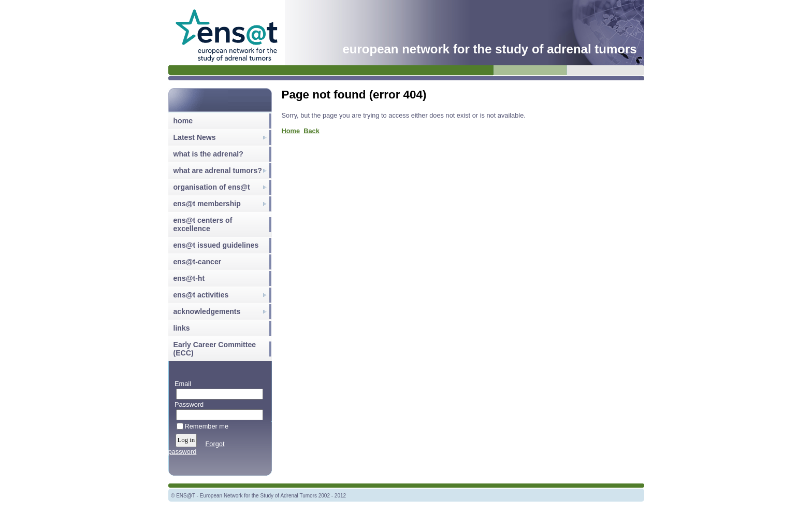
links (182, 328)
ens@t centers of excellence (203, 224)
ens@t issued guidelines (216, 245)
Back (311, 131)
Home (291, 131)
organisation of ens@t (212, 187)
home (183, 121)
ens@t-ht (189, 278)
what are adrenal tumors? (218, 170)
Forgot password (197, 448)
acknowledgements (207, 311)
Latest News (195, 137)
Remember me (207, 426)
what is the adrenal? (208, 154)
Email (181, 384)
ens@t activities (201, 295)
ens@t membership (207, 204)
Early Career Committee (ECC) (215, 349)
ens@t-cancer (198, 262)
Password (187, 404)
